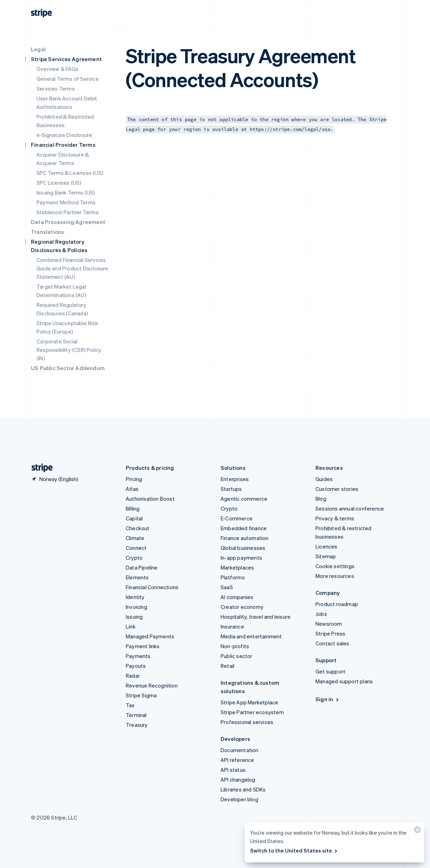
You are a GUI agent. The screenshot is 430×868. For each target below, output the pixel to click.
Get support (330, 671)
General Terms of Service (68, 79)
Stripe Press (330, 633)
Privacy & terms (335, 518)
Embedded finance (244, 528)
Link (131, 626)
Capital (134, 518)
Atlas (132, 489)
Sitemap (326, 556)
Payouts (136, 666)
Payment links (143, 646)
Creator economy (242, 607)
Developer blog (239, 799)
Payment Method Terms (66, 202)
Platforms (233, 577)
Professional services (247, 722)
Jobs (321, 614)
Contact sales (333, 643)
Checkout (138, 528)
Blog (321, 499)
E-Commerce (237, 518)
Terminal (136, 715)
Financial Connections (152, 587)
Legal (38, 49)
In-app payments (241, 558)
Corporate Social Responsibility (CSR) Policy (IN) (69, 350)
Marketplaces (237, 567)
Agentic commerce (244, 499)
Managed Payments (150, 636)
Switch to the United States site (294, 850)
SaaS (227, 587)
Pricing (134, 479)
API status (233, 770)
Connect (136, 548)
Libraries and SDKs (243, 789)
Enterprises (235, 479)
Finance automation (245, 538)
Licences (327, 546)
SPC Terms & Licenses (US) (70, 173)
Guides (324, 479)
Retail (227, 666)
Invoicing (136, 607)
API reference (237, 760)
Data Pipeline (142, 567)
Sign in (328, 699)
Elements (137, 577)
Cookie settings (335, 566)
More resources (335, 576)
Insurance (232, 626)
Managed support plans (344, 681)
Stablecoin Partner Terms (68, 212)
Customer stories (337, 489)
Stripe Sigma (141, 695)
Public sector (237, 656)
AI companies (237, 597)
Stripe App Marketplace (249, 702)
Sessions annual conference (350, 508)
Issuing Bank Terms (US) (66, 192)
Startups (231, 489)
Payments (138, 656)
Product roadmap (337, 604)
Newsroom (329, 624)
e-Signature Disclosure (64, 135)
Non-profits (235, 646)
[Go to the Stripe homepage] (39, 468)
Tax (130, 705)
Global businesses (243, 548)
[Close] (416, 831)
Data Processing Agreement (68, 222)
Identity (135, 597)
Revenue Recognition (152, 685)
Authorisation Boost (150, 499)
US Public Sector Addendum (68, 368)
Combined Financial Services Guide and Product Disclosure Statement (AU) (73, 268)
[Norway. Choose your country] (55, 479)
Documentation (240, 750)
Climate (135, 538)
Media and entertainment (251, 636)
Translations (47, 232)
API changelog (238, 780)
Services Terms (56, 88)
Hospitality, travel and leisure (256, 617)
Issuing (134, 617)
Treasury (137, 725)
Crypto (134, 558)
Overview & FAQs (57, 69)
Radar (133, 676)
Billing (133, 508)
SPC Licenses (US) (59, 183)
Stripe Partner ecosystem (252, 712)
